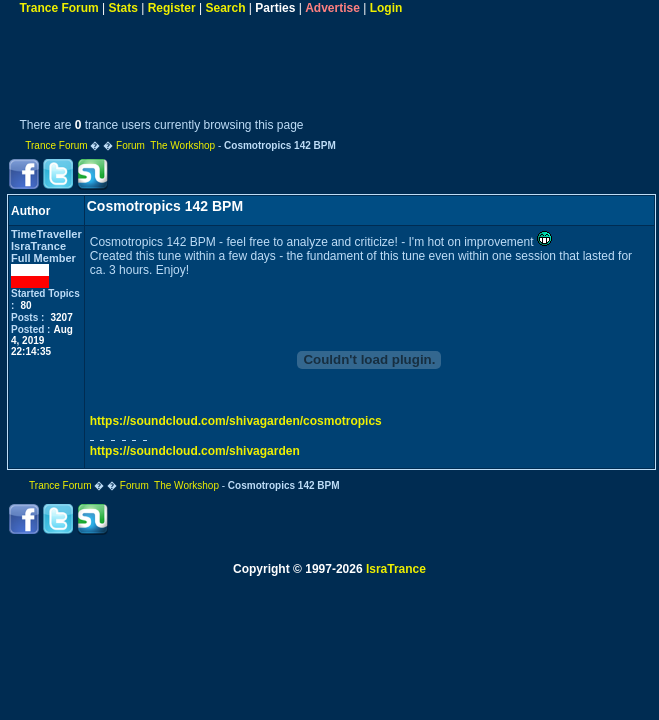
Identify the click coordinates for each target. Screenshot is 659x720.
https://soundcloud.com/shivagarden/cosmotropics (236, 421)
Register (172, 8)
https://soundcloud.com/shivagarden (195, 451)
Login (386, 8)
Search (226, 8)
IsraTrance (396, 569)
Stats (123, 8)
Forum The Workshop (165, 145)
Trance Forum (58, 8)
